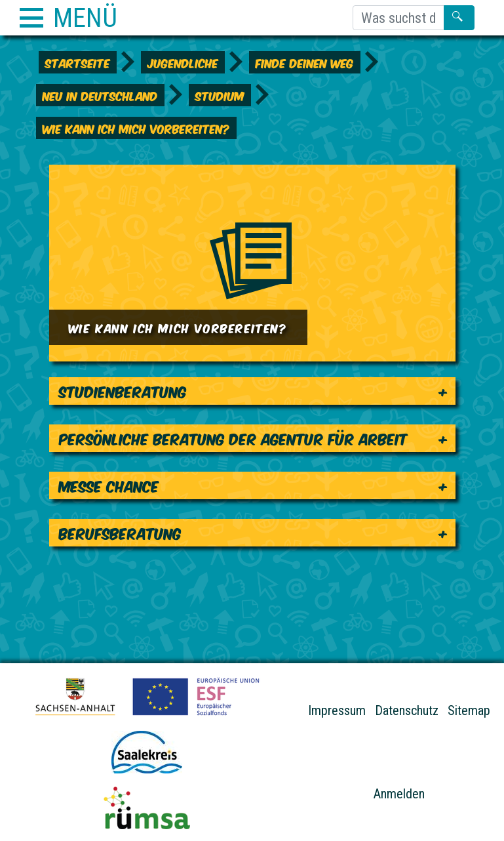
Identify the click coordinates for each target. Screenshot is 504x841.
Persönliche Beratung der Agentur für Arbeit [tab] (233, 438)
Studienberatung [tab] (123, 391)
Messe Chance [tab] (109, 485)
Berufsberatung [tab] (120, 532)
